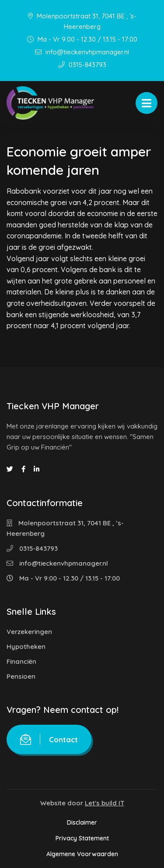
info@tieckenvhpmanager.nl (82, 52)
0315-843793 (82, 65)
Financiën (21, 661)
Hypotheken (26, 647)
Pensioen (21, 676)
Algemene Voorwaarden (82, 854)
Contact (49, 739)
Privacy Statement (82, 838)
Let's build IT (105, 803)
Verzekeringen (29, 632)
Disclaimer (82, 822)
